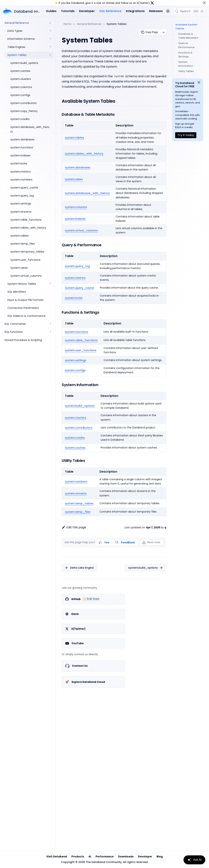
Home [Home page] (67, 24)
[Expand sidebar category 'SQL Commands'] (50, 324)
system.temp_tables (79, 503)
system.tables (74, 138)
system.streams (76, 493)
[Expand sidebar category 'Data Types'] (50, 31)
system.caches (75, 448)
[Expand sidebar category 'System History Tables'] (50, 284)
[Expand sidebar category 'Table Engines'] (50, 47)
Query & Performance (186, 45)
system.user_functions (81, 350)
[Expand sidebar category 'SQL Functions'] (50, 332)
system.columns (76, 207)
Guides (51, 11)
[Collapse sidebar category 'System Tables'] (50, 55)
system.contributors (79, 428)
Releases (156, 11)
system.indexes (75, 219)
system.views (74, 179)
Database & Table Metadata (188, 36)
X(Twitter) (143, 3)
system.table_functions (81, 340)
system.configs (75, 370)
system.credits (75, 438)
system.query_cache (79, 288)
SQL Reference (110, 11)
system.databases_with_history (87, 193)
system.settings (76, 360)
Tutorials (68, 11)
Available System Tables (186, 27)
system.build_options (80, 406)
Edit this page (74, 527)
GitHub (110, 3)
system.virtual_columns (81, 230)
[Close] (204, 3)
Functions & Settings (185, 55)
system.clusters (76, 418)
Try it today (186, 135)
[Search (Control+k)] (190, 11)
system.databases (78, 168)
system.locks (74, 298)
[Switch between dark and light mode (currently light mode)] (168, 11)
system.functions (77, 332)
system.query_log (77, 266)
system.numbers (76, 482)
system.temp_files (78, 512)
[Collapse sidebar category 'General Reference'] (50, 23)
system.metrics (75, 278)
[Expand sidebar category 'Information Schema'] (50, 39)
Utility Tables (186, 71)
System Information (186, 64)
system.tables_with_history (84, 154)
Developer (87, 11)
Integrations (135, 11)
